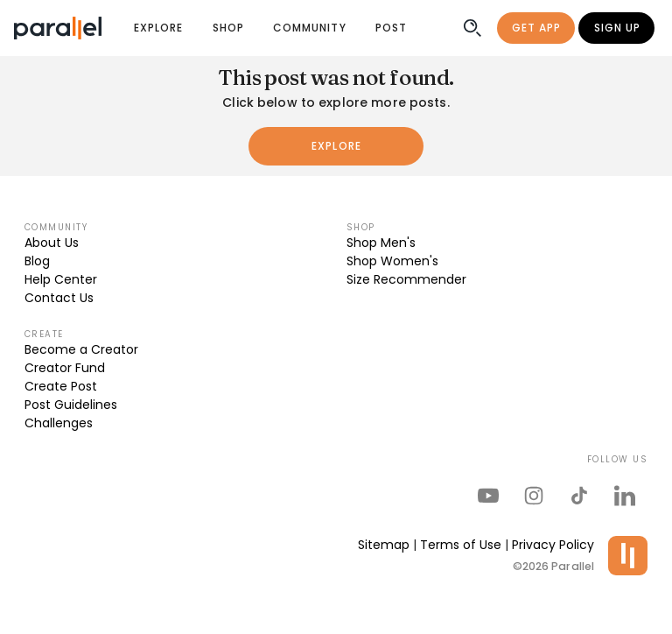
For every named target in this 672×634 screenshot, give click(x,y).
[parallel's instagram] (534, 496)
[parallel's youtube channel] (488, 496)
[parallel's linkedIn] (625, 496)
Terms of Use (461, 545)
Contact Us (59, 298)
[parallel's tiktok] (579, 496)
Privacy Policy (553, 545)
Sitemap (384, 545)
